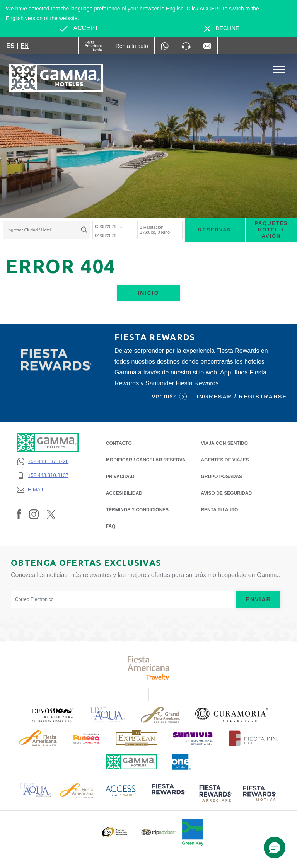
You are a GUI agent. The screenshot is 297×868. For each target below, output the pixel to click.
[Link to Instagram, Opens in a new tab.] (34, 514)
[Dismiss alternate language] (222, 28)
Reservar (215, 230)
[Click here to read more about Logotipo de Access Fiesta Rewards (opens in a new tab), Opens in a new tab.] (121, 790)
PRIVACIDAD (120, 476)
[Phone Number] (186, 46)
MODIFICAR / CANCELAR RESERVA (146, 460)
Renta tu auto (219, 509)
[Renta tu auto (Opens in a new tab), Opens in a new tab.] (132, 46)
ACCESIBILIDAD (124, 493)
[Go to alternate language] (79, 28)
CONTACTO (119, 443)
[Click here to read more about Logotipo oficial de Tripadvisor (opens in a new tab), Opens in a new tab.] (159, 832)
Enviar (258, 599)
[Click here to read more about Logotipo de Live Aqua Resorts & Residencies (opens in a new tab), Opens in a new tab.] (108, 715)
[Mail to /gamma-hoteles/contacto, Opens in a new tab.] (207, 46)
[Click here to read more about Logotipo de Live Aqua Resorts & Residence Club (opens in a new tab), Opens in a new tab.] (35, 790)
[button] (275, 848)
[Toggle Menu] (279, 70)
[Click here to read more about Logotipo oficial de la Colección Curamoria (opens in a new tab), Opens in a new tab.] (231, 715)
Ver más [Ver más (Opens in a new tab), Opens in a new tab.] (169, 397)
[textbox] (44, 230)
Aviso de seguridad (226, 493)
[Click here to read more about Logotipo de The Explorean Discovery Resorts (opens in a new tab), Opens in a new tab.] (137, 738)
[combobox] (46, 230)
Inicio (148, 293)
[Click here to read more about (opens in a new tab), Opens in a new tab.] (52, 715)
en (25, 46)
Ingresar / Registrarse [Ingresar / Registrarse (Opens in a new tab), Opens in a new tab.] (242, 397)
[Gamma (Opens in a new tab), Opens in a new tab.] (94, 46)
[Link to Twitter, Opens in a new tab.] (51, 514)
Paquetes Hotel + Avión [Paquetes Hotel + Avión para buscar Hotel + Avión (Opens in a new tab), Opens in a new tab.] (271, 230)
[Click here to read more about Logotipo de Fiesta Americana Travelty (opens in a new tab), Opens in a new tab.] (149, 668)
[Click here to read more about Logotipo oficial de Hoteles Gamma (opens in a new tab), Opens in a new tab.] (131, 762)
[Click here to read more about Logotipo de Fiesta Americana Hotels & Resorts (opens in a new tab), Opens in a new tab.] (38, 738)
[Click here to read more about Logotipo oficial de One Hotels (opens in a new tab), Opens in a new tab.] (182, 762)
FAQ (111, 526)
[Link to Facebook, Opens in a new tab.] (19, 514)
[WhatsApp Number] (165, 46)
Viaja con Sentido (224, 443)
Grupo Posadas (221, 477)
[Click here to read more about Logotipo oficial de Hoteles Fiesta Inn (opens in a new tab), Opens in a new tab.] (253, 738)
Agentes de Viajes (225, 459)
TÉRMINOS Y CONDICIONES (137, 510)
